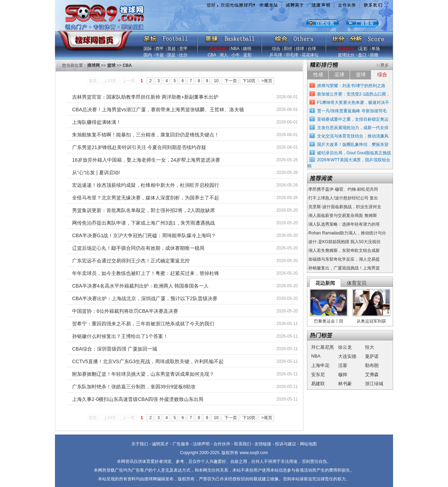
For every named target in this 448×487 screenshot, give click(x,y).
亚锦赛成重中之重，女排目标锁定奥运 (353, 119)
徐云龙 (345, 347)
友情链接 (263, 444)
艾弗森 (372, 375)
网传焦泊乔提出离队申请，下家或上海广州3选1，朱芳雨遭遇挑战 (143, 223)
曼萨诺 (372, 356)
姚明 (247, 49)
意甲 (183, 49)
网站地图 (308, 444)
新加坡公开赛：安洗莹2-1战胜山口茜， (354, 94)
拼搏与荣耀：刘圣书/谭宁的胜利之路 (351, 86)
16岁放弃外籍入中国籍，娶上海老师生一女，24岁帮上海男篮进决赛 (146, 160)
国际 (148, 49)
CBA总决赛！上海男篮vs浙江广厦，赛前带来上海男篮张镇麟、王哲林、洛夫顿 (158, 110)
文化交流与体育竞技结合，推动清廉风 (353, 136)
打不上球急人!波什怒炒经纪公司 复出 (343, 198)
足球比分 (346, 49)
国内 (148, 55)
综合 (276, 49)
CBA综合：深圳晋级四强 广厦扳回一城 (115, 349)
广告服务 (181, 444)
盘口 (362, 55)
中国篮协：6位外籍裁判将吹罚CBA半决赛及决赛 (125, 311)
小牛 (236, 55)
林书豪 (345, 384)
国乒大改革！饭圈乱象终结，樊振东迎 (353, 144)
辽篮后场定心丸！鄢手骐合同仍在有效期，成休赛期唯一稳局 (138, 248)
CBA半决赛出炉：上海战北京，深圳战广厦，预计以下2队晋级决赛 (145, 298)
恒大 (370, 347)
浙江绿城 (374, 384)
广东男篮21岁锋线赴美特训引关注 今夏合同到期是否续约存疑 (139, 147)
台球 (312, 49)
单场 (376, 49)
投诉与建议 (286, 444)
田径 (288, 49)
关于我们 (140, 444)
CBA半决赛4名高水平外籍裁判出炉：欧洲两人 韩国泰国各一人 (140, 286)
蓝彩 (247, 55)
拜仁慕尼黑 (323, 347)
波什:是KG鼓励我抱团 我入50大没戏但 (344, 242)
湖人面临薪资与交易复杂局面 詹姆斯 (342, 216)
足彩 (363, 49)
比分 (183, 55)
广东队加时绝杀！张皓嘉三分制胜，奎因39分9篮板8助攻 (134, 387)
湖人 (224, 55)
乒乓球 (276, 55)
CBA (212, 55)
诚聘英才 (160, 444)
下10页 (249, 81)
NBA (235, 49)
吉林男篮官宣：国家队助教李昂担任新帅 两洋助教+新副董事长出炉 (145, 97)
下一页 (231, 81)
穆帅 (343, 375)
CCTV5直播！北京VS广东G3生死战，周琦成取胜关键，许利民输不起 (148, 361)
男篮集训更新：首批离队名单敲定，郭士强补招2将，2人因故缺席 (143, 210)
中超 (160, 55)
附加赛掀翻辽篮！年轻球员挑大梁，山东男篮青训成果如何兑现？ (143, 374)
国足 (171, 55)
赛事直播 (218, 49)
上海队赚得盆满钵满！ (97, 122)
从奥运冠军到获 (371, 321)
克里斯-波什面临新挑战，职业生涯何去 (345, 207)
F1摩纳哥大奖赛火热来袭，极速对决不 (353, 103)
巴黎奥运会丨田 (329, 321)
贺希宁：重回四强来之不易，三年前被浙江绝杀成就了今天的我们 (143, 324)
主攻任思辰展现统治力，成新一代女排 (353, 128)
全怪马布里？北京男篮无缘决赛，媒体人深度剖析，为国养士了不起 (146, 198)
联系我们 (243, 444)
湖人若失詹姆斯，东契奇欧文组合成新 (344, 250)
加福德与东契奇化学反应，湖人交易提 (344, 259)
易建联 (318, 384)
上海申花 (320, 365)
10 (216, 81)
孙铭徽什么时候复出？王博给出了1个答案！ (120, 336)
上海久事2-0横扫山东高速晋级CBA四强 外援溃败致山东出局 (138, 399)
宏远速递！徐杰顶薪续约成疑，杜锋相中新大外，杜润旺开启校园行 (146, 185)
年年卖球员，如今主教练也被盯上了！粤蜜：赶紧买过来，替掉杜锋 (146, 273)
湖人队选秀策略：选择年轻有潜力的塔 (344, 224)
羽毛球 (292, 55)
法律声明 (201, 444)
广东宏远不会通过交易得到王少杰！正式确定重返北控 (131, 261)
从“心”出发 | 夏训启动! (96, 172)
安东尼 (318, 375)
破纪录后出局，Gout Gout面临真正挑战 (354, 153)
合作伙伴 (222, 444)
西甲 (160, 49)
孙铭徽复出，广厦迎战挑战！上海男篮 (344, 268)
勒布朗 (372, 365)
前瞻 (374, 55)
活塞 (343, 365)
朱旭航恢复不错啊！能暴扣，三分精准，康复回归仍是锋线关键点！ (146, 135)
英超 (171, 49)
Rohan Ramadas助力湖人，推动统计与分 (347, 233)
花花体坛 (310, 55)
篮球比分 (346, 55)
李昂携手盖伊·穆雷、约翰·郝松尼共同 (343, 189)
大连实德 (347, 356)
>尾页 (267, 81)
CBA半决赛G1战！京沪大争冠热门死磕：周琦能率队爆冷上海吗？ (144, 235)
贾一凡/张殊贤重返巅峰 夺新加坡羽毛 (352, 111)
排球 (300, 49)
